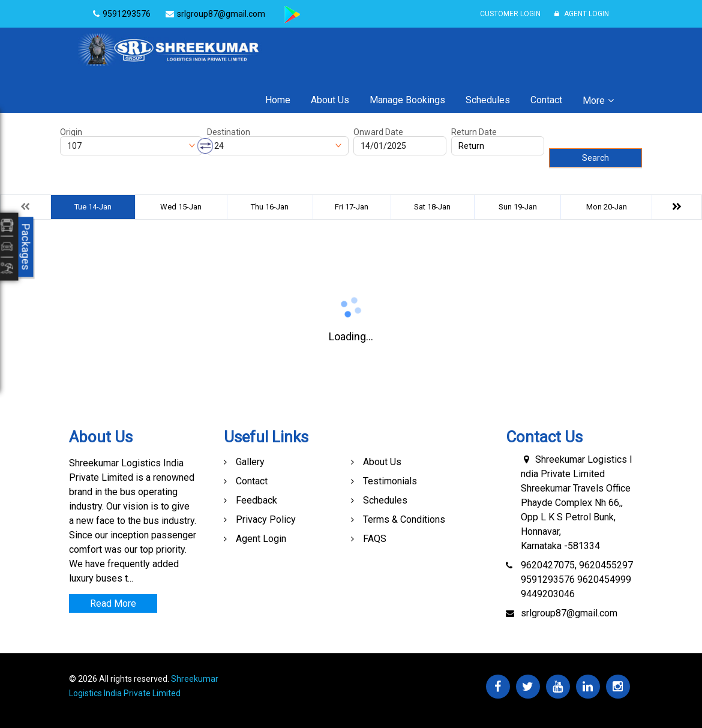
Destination (229, 132)
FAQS (375, 539)
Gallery (250, 462)
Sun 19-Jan (518, 207)
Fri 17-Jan (352, 207)
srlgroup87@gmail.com (569, 613)
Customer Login (510, 14)
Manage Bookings (407, 100)
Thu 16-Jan (270, 207)
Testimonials (390, 481)
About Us (330, 100)
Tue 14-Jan (93, 207)
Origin (71, 132)
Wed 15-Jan (181, 207)
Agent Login (582, 14)
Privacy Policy (266, 519)
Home (278, 100)
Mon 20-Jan (607, 207)
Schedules (488, 100)
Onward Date (378, 132)
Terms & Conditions (404, 519)
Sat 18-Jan (432, 207)
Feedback (256, 500)
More (594, 101)
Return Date (474, 132)
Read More (113, 603)
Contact (546, 100)
